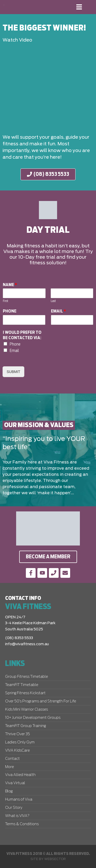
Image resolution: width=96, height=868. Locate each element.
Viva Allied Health (20, 775)
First (6, 301)
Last (53, 301)
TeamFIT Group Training (25, 726)
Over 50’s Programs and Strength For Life (41, 701)
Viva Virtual (15, 783)
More (9, 767)
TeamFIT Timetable (22, 685)
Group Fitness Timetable (26, 677)
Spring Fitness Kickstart (25, 693)
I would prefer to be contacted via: (22, 335)
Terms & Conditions (22, 824)
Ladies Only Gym (20, 742)
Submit (13, 372)
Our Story (14, 808)
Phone (10, 311)
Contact (12, 759)
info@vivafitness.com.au (27, 644)
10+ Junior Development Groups (33, 718)
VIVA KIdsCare (17, 751)
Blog (9, 791)
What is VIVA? (17, 816)
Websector (55, 859)
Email (58, 311)
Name (10, 285)
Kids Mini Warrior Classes (26, 710)
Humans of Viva (19, 800)
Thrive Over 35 (18, 734)
